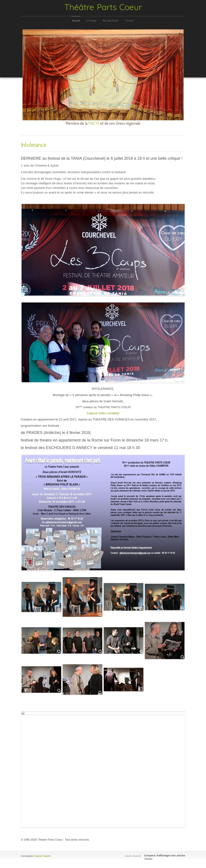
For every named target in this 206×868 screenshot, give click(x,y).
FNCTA (94, 123)
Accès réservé (133, 856)
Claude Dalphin (42, 856)
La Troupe (91, 20)
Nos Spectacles (110, 20)
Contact (129, 20)
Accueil (75, 20)
